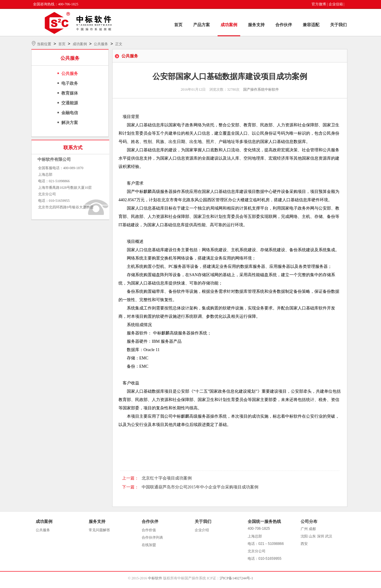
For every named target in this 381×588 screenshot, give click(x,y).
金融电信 (70, 113)
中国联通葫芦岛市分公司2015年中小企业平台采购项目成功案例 (200, 487)
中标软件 (155, 578)
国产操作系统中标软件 (261, 89)
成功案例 (229, 25)
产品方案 (202, 25)
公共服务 (101, 44)
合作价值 (149, 530)
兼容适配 (311, 25)
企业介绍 (202, 530)
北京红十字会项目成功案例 (167, 478)
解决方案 (70, 123)
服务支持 (256, 25)
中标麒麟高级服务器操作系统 (162, 192)
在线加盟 (149, 545)
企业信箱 (336, 4)
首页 (178, 25)
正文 (119, 44)
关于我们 (338, 25)
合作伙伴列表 (152, 537)
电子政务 (70, 83)
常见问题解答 (99, 530)
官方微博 (319, 4)
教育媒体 (70, 93)
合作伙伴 (284, 25)
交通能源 (70, 103)
